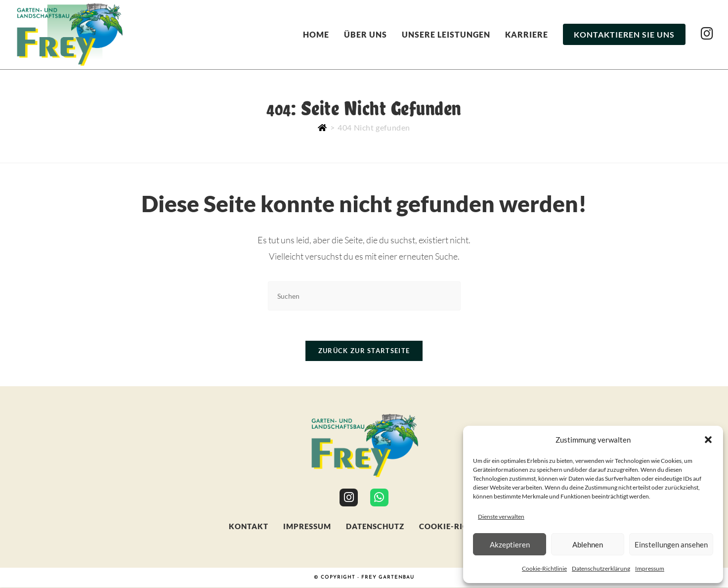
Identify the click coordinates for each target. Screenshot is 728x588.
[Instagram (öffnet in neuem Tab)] (707, 33)
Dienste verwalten (501, 517)
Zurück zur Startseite (364, 351)
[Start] (322, 127)
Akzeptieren (510, 544)
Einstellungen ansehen (671, 544)
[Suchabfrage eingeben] (364, 296)
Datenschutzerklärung (601, 568)
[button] (708, 440)
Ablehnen (588, 544)
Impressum (650, 568)
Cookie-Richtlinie (544, 568)
